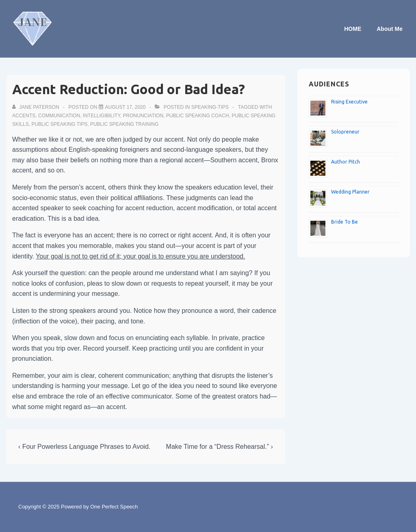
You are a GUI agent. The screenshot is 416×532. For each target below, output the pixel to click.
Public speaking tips (59, 124)
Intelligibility (102, 116)
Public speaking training (125, 124)
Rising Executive (349, 102)
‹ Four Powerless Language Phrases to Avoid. (84, 447)
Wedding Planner (350, 192)
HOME (353, 29)
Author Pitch (346, 162)
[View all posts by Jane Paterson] (36, 107)
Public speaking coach (198, 116)
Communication (59, 116)
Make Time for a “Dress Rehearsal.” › (220, 447)
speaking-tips (210, 107)
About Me (390, 29)
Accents (24, 116)
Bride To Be (344, 222)
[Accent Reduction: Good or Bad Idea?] (126, 107)
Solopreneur (345, 132)
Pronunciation (143, 116)
